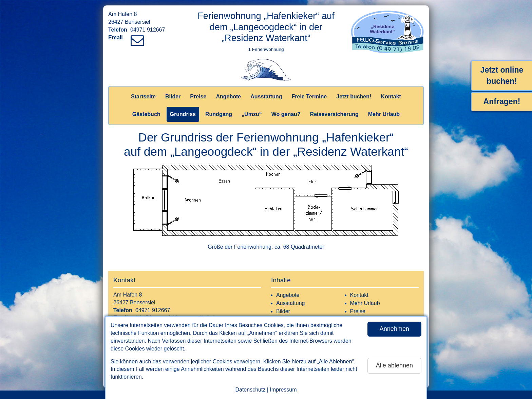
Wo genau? (286, 114)
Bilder (173, 97)
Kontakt (391, 97)
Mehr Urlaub (384, 114)
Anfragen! (502, 101)
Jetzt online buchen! (502, 75)
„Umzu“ (252, 114)
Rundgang (219, 114)
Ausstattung (266, 97)
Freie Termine (309, 97)
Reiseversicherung (334, 114)
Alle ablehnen (394, 365)
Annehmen (394, 329)
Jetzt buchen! (354, 97)
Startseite (143, 97)
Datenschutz (250, 390)
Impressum (283, 390)
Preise (198, 97)
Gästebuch (146, 114)
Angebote (228, 97)
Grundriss (183, 114)
